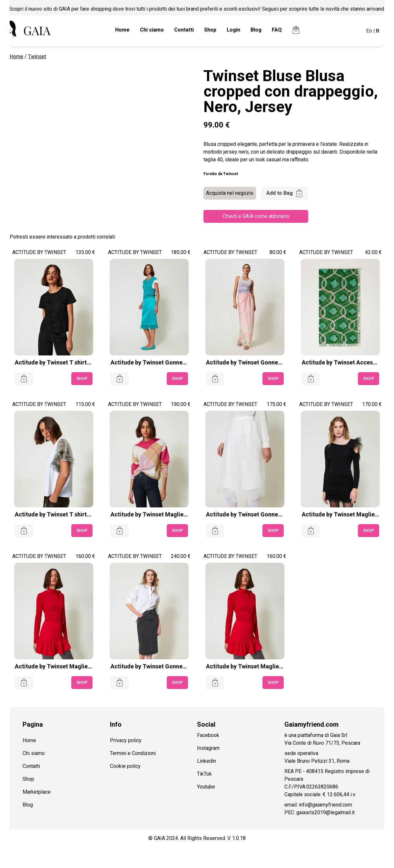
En (369, 31)
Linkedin (207, 761)
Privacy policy (126, 740)
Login (233, 30)
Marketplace (37, 792)
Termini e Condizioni (133, 753)
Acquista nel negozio (230, 193)
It (378, 31)
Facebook (208, 735)
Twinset (37, 57)
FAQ (277, 30)
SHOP (82, 379)
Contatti (184, 30)
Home (122, 30)
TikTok (204, 774)
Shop (210, 30)
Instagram (208, 748)
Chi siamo (152, 30)
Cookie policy (125, 766)
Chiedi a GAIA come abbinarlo (256, 216)
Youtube (206, 787)
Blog (256, 30)
